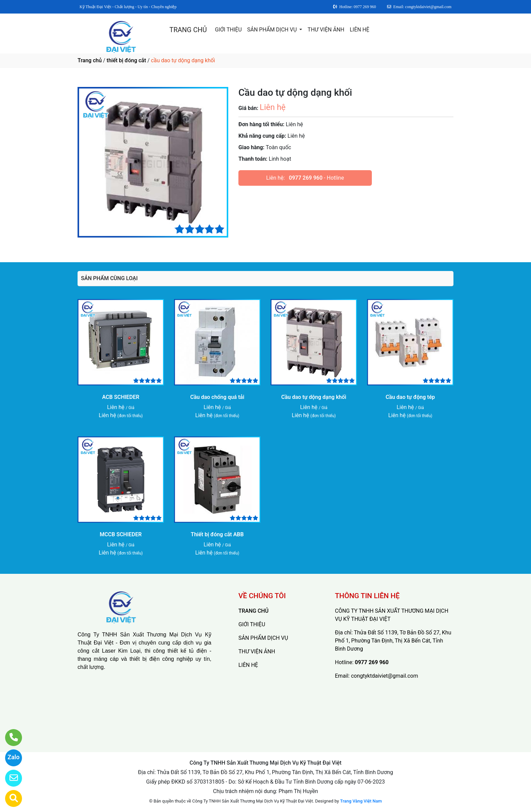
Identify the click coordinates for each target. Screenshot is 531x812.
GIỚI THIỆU (228, 30)
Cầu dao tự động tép (410, 397)
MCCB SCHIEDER (121, 534)
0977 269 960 (306, 178)
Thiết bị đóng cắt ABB (217, 534)
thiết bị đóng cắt (126, 60)
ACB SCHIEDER (121, 397)
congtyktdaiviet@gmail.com (384, 676)
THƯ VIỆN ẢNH (326, 30)
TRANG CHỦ (188, 30)
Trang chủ (90, 60)
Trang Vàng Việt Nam (361, 801)
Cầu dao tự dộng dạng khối (314, 397)
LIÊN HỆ (360, 30)
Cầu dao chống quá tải (217, 397)
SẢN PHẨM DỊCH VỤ (273, 30)
